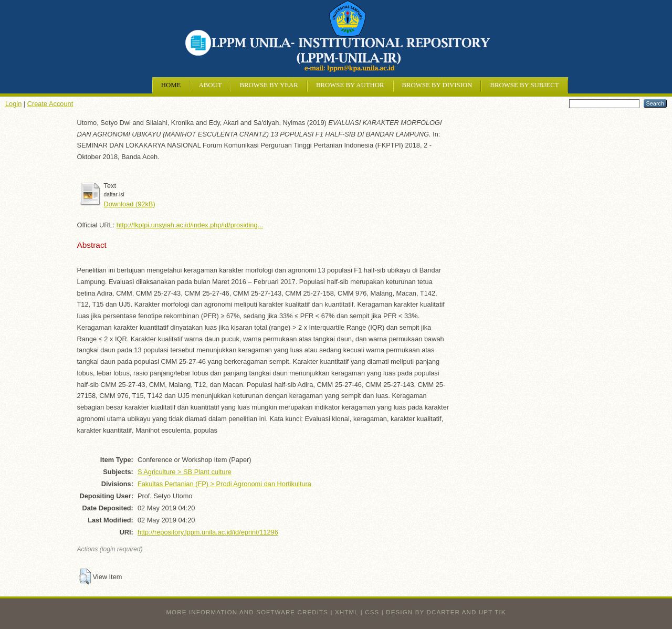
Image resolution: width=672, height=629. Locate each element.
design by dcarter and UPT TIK (446, 612)
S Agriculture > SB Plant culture (185, 472)
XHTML (346, 612)
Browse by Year (269, 85)
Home (171, 85)
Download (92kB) (130, 204)
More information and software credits (247, 612)
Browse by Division (437, 85)
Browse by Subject (524, 85)
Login (13, 104)
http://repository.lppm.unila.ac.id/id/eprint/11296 (208, 532)
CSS (372, 612)
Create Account (50, 104)
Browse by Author (350, 85)
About (210, 85)
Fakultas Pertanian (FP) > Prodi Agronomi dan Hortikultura (224, 484)
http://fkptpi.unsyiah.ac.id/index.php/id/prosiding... (190, 225)
